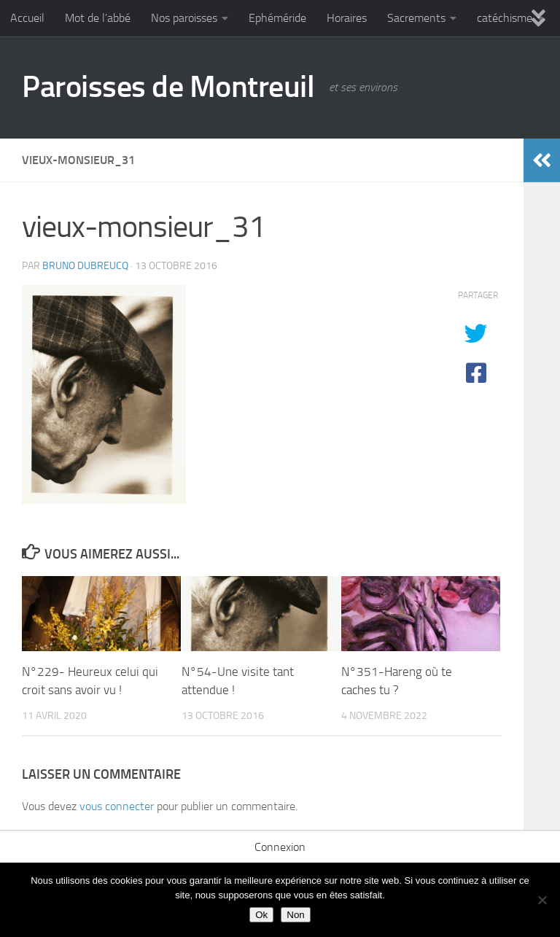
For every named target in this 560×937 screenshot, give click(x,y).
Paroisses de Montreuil (168, 87)
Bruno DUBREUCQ (85, 266)
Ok (261, 915)
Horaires (347, 18)
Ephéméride (277, 18)
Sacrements (416, 18)
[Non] (542, 900)
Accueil (27, 18)
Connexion (280, 847)
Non (295, 915)
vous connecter (117, 806)
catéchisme (505, 18)
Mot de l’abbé (98, 18)
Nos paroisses (184, 18)
